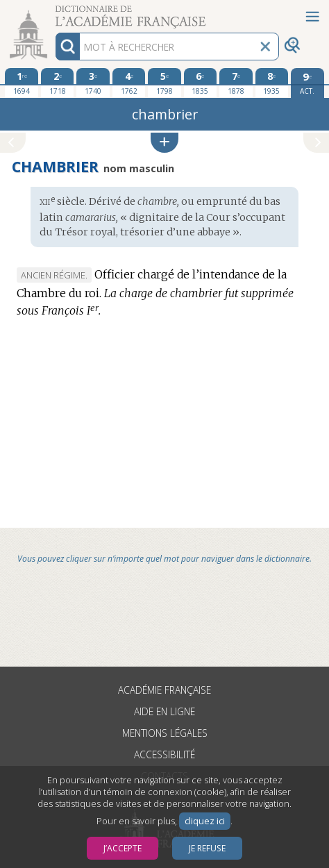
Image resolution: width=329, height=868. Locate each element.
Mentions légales (165, 733)
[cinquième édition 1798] (164, 83)
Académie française (164, 690)
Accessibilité (164, 754)
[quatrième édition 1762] (129, 83)
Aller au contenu (54, 12)
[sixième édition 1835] (201, 83)
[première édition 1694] (22, 83)
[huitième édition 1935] (272, 83)
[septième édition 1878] (236, 83)
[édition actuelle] (307, 83)
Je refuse (207, 848)
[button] (164, 143)
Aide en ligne (164, 711)
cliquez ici (205, 821)
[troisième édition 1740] (93, 83)
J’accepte (123, 848)
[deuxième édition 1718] (58, 83)
